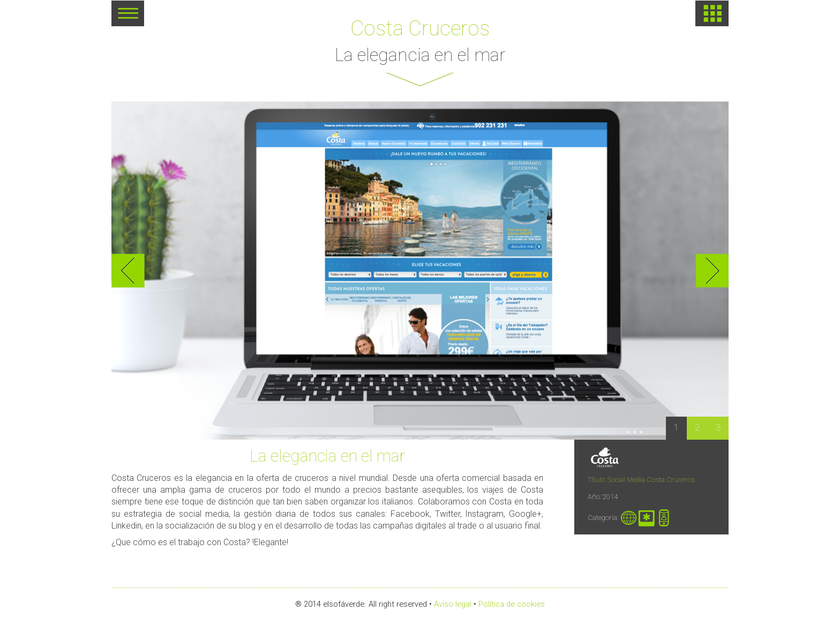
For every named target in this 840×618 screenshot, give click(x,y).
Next (712, 271)
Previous (128, 271)
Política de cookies (512, 604)
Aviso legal (453, 604)
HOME (712, 13)
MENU (128, 17)
